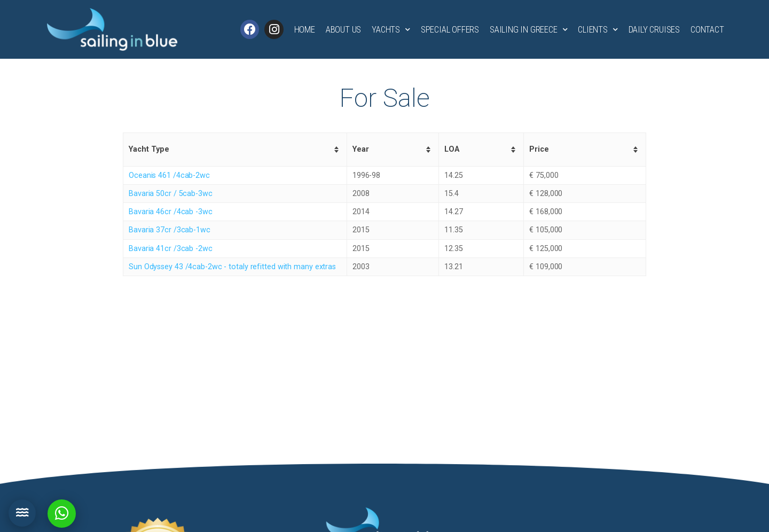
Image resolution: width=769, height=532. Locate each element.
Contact (707, 29)
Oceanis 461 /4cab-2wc (169, 175)
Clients (598, 30)
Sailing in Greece (528, 30)
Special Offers (450, 29)
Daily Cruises (654, 29)
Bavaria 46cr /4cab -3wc (171, 212)
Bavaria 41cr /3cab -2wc (171, 249)
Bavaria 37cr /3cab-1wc (170, 230)
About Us (343, 29)
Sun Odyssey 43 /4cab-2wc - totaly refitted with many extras (232, 267)
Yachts (391, 30)
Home (305, 29)
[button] (22, 513)
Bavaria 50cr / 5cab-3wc (171, 194)
